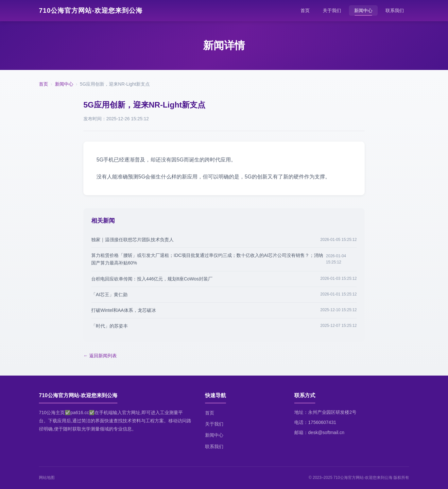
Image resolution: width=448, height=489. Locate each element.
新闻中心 (363, 10)
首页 (305, 10)
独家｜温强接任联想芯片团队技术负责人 (132, 240)
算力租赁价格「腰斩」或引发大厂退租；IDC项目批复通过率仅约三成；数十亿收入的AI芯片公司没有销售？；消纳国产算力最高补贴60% (207, 259)
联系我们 (395, 10)
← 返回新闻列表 (100, 356)
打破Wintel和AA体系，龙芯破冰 (124, 310)
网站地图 (47, 478)
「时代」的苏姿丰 (110, 326)
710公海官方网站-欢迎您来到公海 (91, 10)
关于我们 (332, 10)
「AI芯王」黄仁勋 (109, 295)
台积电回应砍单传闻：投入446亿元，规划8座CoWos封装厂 (152, 279)
